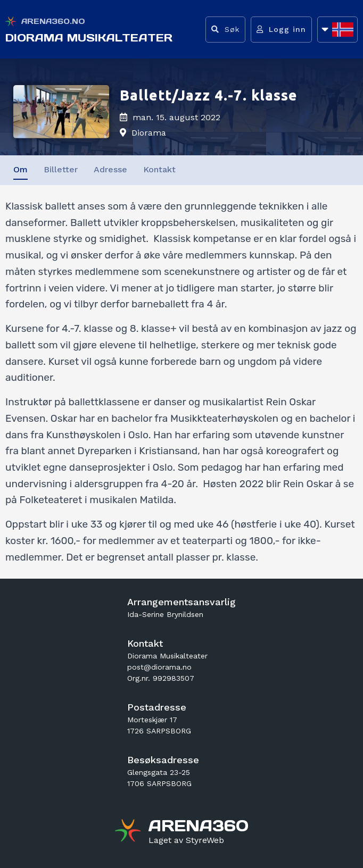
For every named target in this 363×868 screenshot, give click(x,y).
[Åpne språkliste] (337, 30)
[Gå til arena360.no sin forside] (129, 832)
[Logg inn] (281, 30)
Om (20, 169)
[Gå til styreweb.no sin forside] (186, 840)
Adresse (110, 169)
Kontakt (159, 169)
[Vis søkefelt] (225, 30)
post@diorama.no (159, 667)
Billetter (61, 169)
